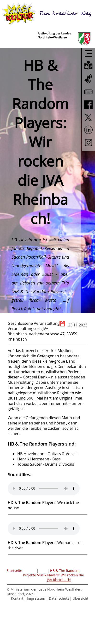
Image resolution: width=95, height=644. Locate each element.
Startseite (14, 571)
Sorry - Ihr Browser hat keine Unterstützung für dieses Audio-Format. (44, 488)
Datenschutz (59, 598)
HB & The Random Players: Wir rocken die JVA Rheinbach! (66, 575)
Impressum (36, 598)
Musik (42, 575)
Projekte (30, 575)
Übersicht (80, 598)
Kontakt (17, 598)
